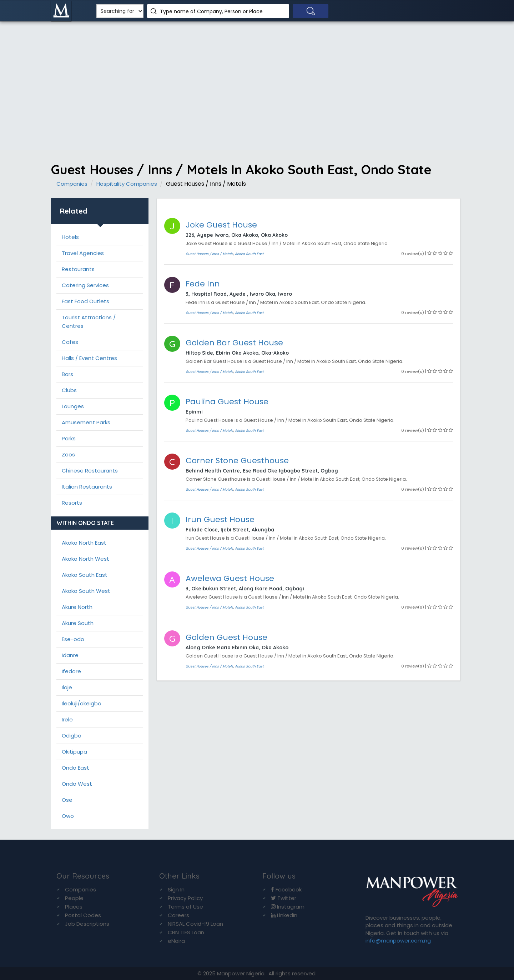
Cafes (70, 342)
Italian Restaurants (87, 487)
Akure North (77, 607)
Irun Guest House (220, 519)
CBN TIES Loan (186, 932)
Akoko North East (84, 543)
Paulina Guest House (227, 402)
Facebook (286, 889)
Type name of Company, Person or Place (211, 11)
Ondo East (75, 768)
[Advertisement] (257, 79)
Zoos (68, 454)
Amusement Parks (86, 422)
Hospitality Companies (127, 184)
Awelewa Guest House (230, 578)
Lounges (73, 406)
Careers (178, 915)
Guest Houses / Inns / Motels (209, 254)
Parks (69, 438)
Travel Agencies (83, 253)
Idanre (70, 655)
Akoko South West (86, 591)
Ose (67, 800)
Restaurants (78, 269)
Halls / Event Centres (89, 358)
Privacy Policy (185, 898)
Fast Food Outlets (85, 301)
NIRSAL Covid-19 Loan (195, 924)
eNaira (176, 941)
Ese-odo (73, 639)
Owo (68, 816)
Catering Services (85, 285)
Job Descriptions (87, 924)
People (74, 898)
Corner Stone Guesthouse (237, 461)
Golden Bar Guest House (234, 343)
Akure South (78, 623)
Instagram (288, 907)
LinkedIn (284, 915)
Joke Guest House (221, 225)
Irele (67, 719)
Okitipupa (74, 752)
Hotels (70, 237)
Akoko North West (85, 559)
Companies (72, 184)
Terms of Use (185, 907)
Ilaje (67, 687)
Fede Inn (203, 284)
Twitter (284, 898)
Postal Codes (83, 915)
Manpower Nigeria (241, 973)
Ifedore (71, 671)
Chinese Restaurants (90, 471)
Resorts (72, 503)
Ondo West (77, 784)
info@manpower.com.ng (398, 941)
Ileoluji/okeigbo (82, 703)
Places (74, 907)
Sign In (176, 889)
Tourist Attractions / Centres (89, 322)
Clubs (69, 390)
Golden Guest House (226, 637)
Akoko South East (85, 575)
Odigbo (72, 736)
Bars (67, 374)
